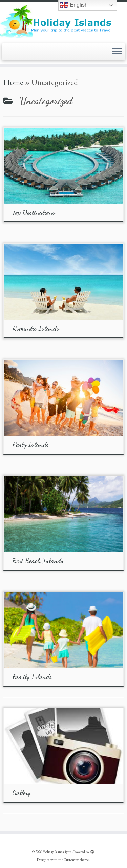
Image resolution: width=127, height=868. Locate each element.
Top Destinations (34, 212)
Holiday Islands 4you (57, 852)
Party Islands (31, 444)
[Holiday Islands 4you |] (63, 22)
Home (13, 82)
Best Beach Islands (38, 561)
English (74, 5)
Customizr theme (76, 860)
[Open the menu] (117, 52)
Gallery (21, 793)
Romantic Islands (36, 328)
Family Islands (32, 677)
